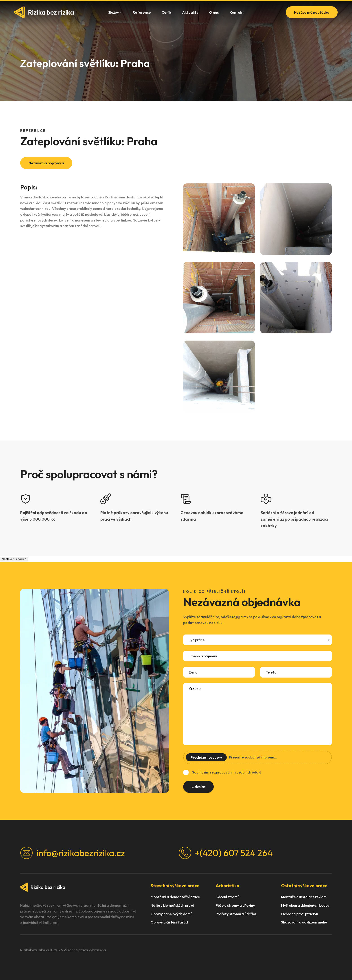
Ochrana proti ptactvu (300, 914)
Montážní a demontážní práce (175, 897)
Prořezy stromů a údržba (236, 914)
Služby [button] (115, 12)
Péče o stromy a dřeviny (235, 905)
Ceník (166, 12)
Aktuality (190, 12)
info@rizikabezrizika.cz (73, 853)
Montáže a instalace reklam (304, 897)
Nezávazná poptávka (312, 12)
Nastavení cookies (14, 559)
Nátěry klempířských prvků (172, 905)
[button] (219, 219)
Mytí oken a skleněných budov (305, 905)
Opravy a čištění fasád (169, 922)
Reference (142, 12)
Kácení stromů (228, 897)
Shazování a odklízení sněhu (304, 922)
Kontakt (237, 12)
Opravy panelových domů (172, 914)
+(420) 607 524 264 (226, 853)
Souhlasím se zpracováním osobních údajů (227, 772)
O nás (214, 12)
